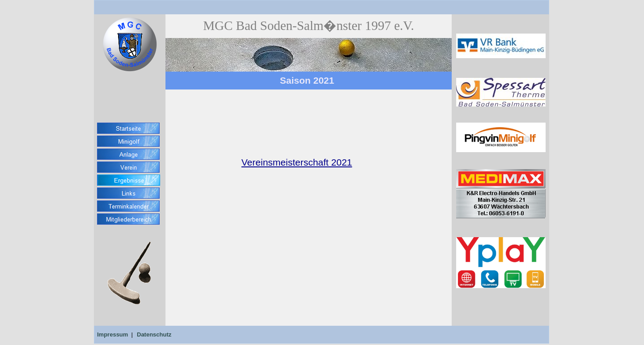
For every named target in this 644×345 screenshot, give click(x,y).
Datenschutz (154, 334)
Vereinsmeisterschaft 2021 (297, 162)
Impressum (112, 334)
